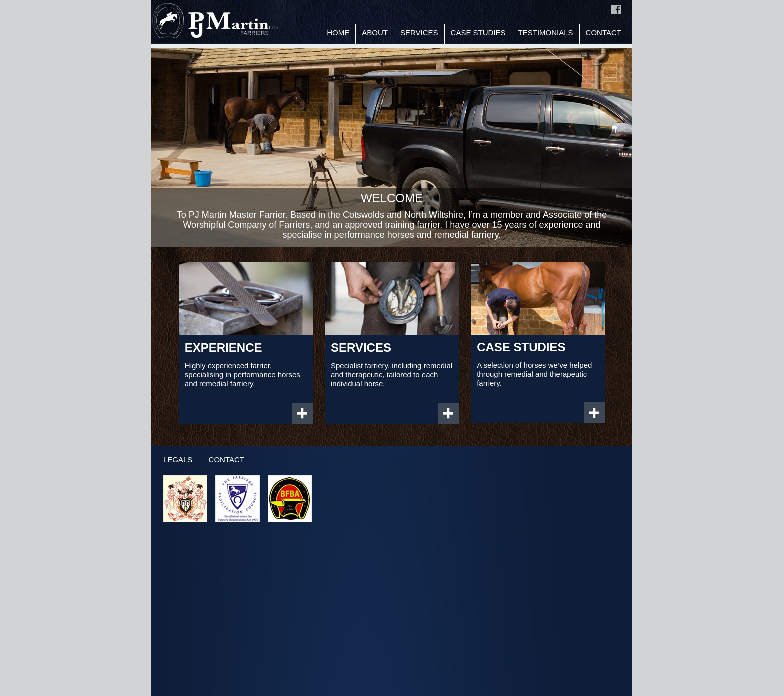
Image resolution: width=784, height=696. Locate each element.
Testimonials (546, 33)
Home (338, 33)
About (375, 33)
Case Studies (478, 33)
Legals (178, 459)
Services (419, 33)
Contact (604, 33)
